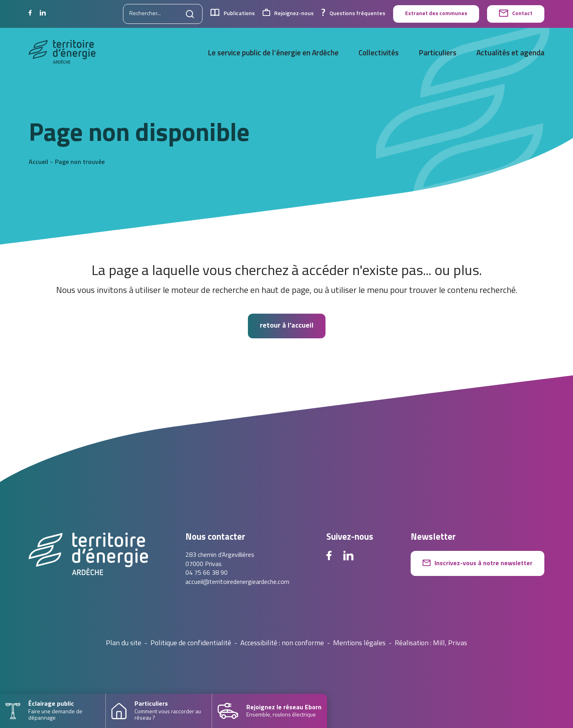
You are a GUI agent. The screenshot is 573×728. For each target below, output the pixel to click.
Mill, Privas (450, 643)
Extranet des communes (436, 14)
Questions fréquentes (353, 14)
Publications (233, 14)
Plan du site (124, 643)
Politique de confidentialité (191, 643)
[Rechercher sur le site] (163, 14)
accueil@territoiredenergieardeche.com (237, 582)
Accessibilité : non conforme (282, 643)
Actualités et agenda (510, 54)
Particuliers (438, 54)
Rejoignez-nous (288, 14)
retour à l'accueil (287, 326)
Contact (516, 14)
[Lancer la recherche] (190, 14)
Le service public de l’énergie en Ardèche (273, 54)
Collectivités (379, 54)
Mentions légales (359, 643)
